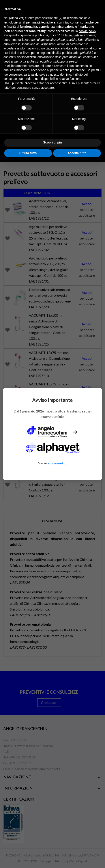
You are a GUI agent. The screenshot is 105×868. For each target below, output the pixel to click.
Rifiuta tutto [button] (28, 153)
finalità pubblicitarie (65, 53)
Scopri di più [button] (53, 142)
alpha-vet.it (57, 463)
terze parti (72, 35)
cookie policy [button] (87, 31)
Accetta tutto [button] (77, 153)
